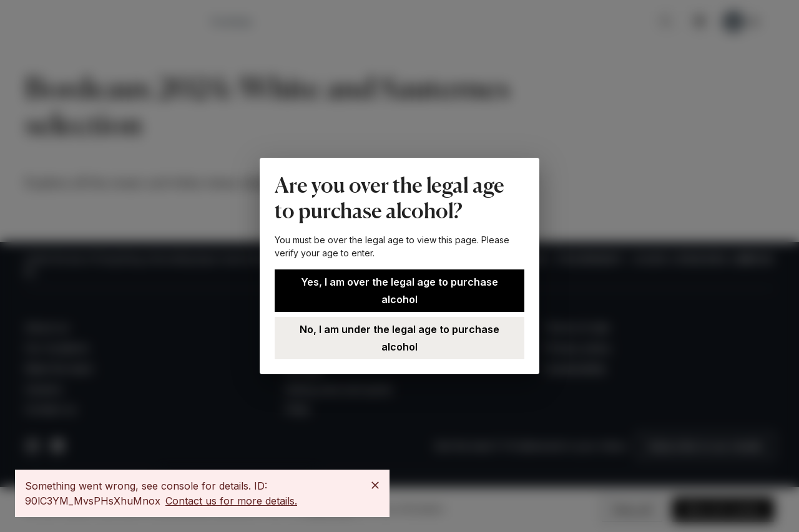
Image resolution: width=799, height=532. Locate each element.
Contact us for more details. (231, 501)
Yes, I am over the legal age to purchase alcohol (399, 291)
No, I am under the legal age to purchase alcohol (399, 338)
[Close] (375, 485)
